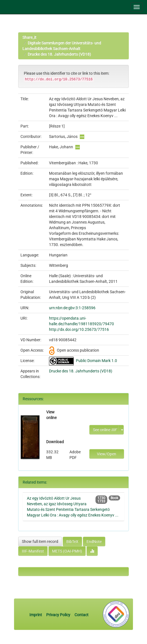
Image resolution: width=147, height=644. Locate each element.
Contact (81, 615)
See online (105, 430)
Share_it (29, 37)
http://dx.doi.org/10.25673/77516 (79, 329)
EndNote (94, 541)
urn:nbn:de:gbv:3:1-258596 (72, 308)
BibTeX (72, 541)
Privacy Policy (58, 615)
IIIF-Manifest (33, 551)
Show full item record (40, 541)
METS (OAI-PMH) (67, 551)
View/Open (107, 454)
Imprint (36, 615)
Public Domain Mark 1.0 (96, 361)
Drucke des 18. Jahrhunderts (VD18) (59, 54)
